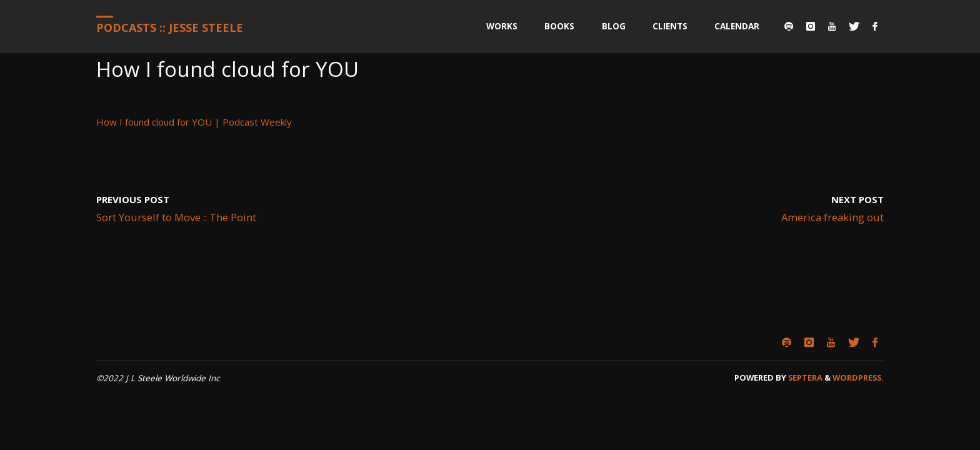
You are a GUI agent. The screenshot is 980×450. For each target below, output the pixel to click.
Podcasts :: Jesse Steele (170, 27)
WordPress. (858, 377)
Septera (804, 377)
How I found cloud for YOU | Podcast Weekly (194, 122)
